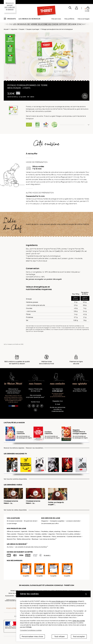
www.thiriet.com (58, 601)
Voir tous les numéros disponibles (15, 479)
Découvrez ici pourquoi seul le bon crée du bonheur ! (13, 391)
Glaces (27, 537)
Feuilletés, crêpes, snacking (51, 531)
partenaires (73, 601)
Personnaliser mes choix (32, 637)
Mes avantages (83, 19)
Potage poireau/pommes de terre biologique (57, 29)
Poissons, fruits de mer (26, 534)
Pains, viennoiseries (59, 537)
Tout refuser (60, 637)
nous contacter (58, 384)
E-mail (58, 404)
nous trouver (35, 384)
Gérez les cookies (14, 593)
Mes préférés (69, 19)
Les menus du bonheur (29, 19)
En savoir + (47, 555)
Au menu (10, 547)
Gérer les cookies (79, 621)
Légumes (14, 29)
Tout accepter (79, 637)
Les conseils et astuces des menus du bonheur (32, 547)
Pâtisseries (47, 537)
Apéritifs (24, 531)
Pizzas (64, 531)
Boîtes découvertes (24, 539)
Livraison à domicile (73, 521)
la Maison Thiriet (13, 384)
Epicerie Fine (11, 539)
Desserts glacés (36, 537)
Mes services (56, 19)
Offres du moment (13, 531)
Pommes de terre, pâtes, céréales (68, 534)
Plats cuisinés (12, 534)
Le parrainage (12, 523)
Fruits (21, 537)
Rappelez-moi (58, 401)
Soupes (22, 29)
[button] (76, 8)
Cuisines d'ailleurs (74, 531)
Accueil (6, 29)
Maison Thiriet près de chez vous (35, 390)
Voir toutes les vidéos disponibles (15, 510)
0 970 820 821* (58, 391)
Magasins (45, 521)
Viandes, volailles (41, 534)
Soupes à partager (33, 29)
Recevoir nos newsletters (35, 448)
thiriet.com (14, 591)
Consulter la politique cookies (31, 630)
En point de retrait (30, 521)
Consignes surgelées (57, 521)
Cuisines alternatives (74, 537)
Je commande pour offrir (50, 523)
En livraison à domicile (15, 521)
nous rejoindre (80, 384)
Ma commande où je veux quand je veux (35, 396)
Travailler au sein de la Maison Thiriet (80, 390)
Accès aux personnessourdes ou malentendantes (58, 409)
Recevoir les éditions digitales (14, 448)
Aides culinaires (12, 537)
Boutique (35, 539)
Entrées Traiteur (34, 531)
